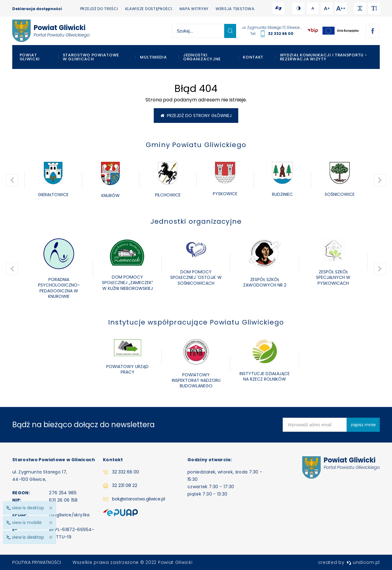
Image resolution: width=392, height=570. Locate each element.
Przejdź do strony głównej (196, 116)
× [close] (51, 537)
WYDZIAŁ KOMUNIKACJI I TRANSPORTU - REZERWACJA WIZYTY (324, 57)
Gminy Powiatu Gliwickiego (196, 145)
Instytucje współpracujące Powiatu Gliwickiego (196, 322)
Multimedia (153, 57)
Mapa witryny (194, 9)
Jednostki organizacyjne (202, 57)
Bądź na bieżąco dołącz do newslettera (83, 425)
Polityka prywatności (37, 562)
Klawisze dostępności (149, 9)
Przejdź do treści (99, 9)
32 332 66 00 (281, 34)
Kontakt (253, 57)
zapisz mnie (363, 425)
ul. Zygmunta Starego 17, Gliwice (271, 27)
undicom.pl (363, 562)
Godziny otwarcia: (210, 460)
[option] (53, 180)
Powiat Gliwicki (30, 57)
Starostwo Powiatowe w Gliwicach (91, 57)
